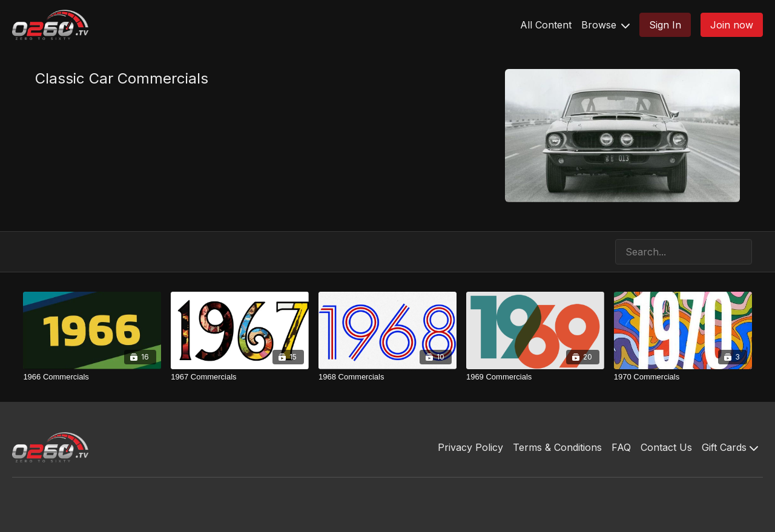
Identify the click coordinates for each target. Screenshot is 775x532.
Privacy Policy (470, 447)
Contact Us (666, 447)
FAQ (621, 447)
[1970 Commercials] (683, 377)
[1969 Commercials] (535, 377)
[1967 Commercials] (240, 377)
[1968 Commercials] (387, 377)
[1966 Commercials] (92, 377)
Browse (605, 25)
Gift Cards (730, 447)
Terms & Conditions (557, 447)
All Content (546, 25)
